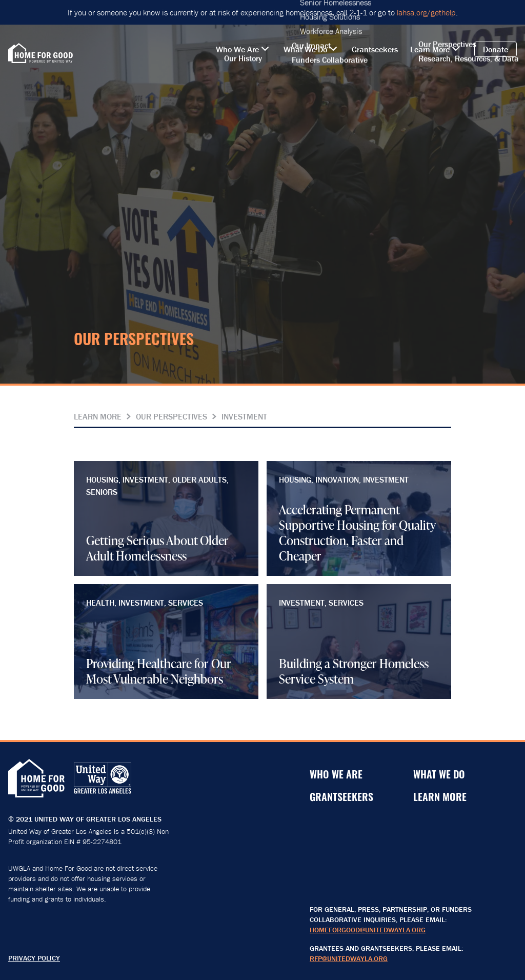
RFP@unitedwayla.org (349, 958)
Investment (244, 416)
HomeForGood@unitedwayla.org (368, 930)
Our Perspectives (171, 416)
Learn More (98, 416)
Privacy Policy (34, 958)
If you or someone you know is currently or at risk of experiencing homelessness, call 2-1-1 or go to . (263, 12)
